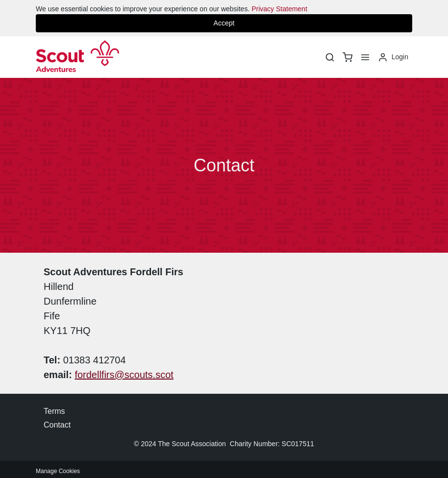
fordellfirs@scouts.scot (124, 375)
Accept (224, 23)
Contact (57, 425)
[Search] (330, 57)
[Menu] (365, 57)
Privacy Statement (279, 9)
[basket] (348, 57)
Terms (54, 411)
